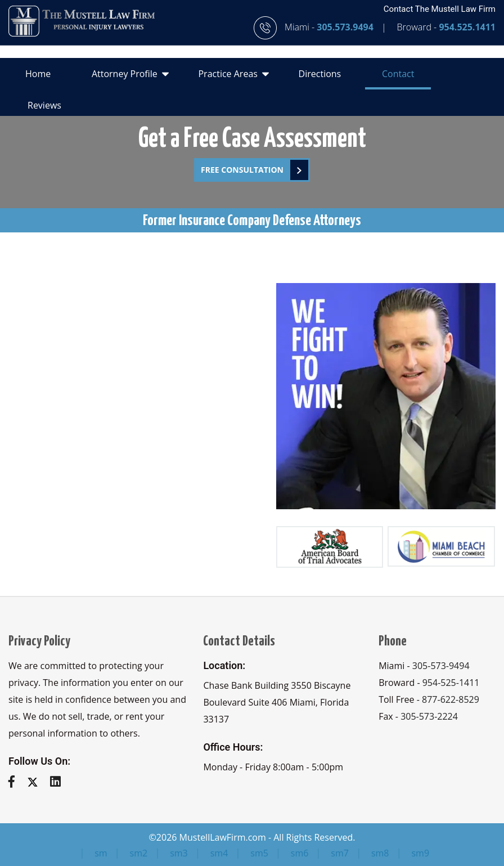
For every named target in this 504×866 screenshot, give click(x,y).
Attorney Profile (130, 73)
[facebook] (16, 781)
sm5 (259, 853)
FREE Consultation (255, 170)
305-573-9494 (441, 666)
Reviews (44, 105)
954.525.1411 (467, 27)
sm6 (300, 853)
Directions (320, 74)
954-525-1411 (451, 683)
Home (38, 74)
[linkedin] (60, 781)
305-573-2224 (429, 716)
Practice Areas (233, 73)
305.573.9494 (346, 27)
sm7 (340, 853)
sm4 (219, 853)
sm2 (139, 853)
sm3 (179, 853)
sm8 (380, 853)
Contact (398, 74)
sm (101, 853)
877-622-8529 (451, 699)
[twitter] (37, 781)
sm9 (420, 853)
